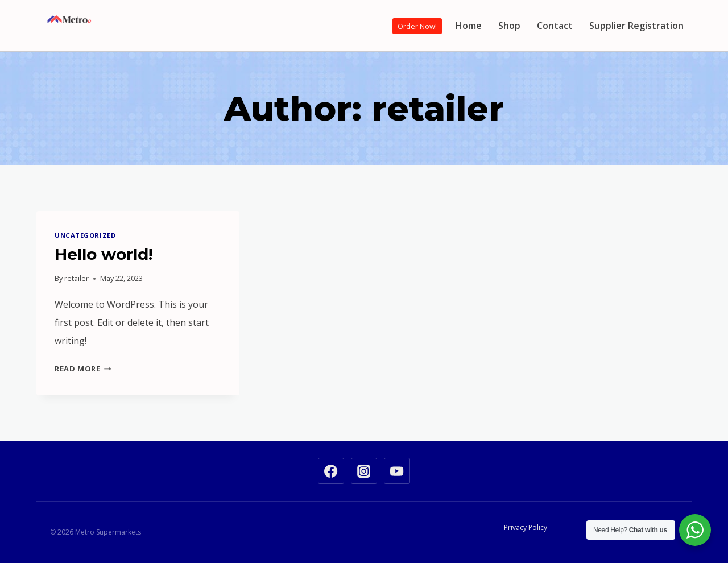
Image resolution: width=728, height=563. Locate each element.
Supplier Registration (636, 26)
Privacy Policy (526, 527)
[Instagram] (364, 471)
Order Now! (417, 26)
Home (469, 26)
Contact (555, 26)
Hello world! (104, 254)
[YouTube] (397, 471)
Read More (83, 369)
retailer (76, 278)
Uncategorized (85, 235)
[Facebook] (331, 471)
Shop (509, 26)
